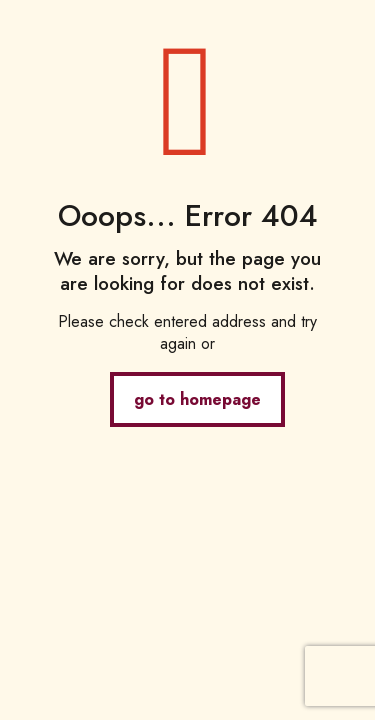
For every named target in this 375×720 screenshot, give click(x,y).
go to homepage (197, 399)
